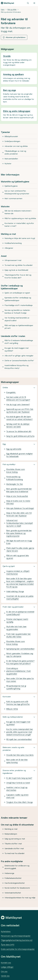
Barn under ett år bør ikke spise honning (17, 761)
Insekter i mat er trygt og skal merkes (17, 789)
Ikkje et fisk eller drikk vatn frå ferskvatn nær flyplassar (19, 514)
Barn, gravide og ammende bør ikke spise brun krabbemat (19, 490)
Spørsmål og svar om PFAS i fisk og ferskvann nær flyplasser (20, 411)
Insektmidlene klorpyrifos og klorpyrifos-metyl (16, 367)
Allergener (9, 248)
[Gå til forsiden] (7, 3)
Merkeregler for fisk (15, 484)
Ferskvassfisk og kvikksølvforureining (15, 478)
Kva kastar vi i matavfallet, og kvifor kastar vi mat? (19, 225)
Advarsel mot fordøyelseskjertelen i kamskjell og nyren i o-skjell (19, 523)
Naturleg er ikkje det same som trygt (20, 238)
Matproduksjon (11, 834)
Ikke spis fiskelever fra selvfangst (20, 508)
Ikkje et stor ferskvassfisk (17, 496)
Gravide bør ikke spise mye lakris (20, 755)
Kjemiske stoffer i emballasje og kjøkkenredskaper (18, 299)
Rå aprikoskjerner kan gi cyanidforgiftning (16, 687)
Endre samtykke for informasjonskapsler (18, 949)
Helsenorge (9, 873)
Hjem (3, 9)
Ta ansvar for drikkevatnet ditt (19, 431)
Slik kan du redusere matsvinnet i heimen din (18, 212)
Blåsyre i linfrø (12, 709)
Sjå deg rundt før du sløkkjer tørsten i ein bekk (18, 425)
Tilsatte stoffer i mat (13, 844)
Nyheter (8, 164)
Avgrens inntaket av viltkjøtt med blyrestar (18, 572)
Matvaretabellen (11, 159)
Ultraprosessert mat (13, 260)
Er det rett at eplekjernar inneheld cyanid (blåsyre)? (20, 613)
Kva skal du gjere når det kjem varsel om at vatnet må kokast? (19, 418)
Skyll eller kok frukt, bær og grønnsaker (16, 628)
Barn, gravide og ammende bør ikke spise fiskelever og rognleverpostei (19, 533)
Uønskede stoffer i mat (14, 849)
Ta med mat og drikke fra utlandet (19, 265)
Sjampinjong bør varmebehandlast (20, 649)
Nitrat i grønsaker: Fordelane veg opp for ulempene (20, 655)
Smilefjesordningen (12, 141)
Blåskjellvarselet (11, 136)
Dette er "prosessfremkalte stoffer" (19, 361)
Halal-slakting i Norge (15, 591)
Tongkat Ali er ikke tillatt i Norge (20, 802)
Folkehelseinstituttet (13, 878)
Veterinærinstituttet (13, 893)
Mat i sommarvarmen (13, 198)
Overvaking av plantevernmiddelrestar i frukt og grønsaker (19, 671)
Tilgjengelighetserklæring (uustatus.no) (17, 940)
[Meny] (34, 3)
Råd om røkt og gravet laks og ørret (18, 557)
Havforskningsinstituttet (15, 883)
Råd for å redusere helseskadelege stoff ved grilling (19, 342)
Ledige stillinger (7, 967)
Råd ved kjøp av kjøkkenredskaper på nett (19, 327)
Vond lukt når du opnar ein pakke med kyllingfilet (20, 597)
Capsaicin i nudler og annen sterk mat (17, 796)
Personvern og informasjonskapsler (16, 936)
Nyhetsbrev (6, 931)
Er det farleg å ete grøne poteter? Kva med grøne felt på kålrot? (20, 662)
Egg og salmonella (14, 449)
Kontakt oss (6, 963)
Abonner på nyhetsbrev (14, 37)
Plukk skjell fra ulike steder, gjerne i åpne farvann (20, 549)
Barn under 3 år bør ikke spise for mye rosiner (20, 680)
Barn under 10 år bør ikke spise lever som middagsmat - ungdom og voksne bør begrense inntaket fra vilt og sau (20, 583)
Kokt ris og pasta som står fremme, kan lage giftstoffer (18, 703)
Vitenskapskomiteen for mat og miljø (20, 898)
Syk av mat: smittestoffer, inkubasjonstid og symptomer (17, 192)
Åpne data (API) (8, 945)
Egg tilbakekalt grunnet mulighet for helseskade (19, 455)
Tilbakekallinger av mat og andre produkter (15, 152)
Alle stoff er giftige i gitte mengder (19, 356)
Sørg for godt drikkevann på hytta (20, 436)
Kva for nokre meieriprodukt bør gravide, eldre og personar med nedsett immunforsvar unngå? (20, 732)
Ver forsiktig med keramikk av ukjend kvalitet (17, 319)
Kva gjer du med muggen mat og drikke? (17, 349)
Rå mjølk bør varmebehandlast (19, 739)
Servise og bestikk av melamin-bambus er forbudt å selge (17, 312)
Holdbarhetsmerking (13, 243)
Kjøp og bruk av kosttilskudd (16, 270)
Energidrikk (11, 392)
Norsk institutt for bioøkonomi (17, 888)
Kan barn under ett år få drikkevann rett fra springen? (18, 398)
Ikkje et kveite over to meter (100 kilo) (18, 502)
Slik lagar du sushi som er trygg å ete (19, 542)
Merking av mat (11, 829)
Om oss (4, 971)
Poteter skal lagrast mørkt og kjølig (17, 621)
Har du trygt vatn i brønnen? (18, 405)
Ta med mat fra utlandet (14, 853)
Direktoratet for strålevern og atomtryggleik (17, 867)
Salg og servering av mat (15, 839)
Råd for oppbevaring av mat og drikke (20, 218)
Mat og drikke (12, 9)
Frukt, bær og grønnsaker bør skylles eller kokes (18, 635)
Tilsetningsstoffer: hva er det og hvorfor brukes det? (18, 276)
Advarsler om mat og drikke (16, 146)
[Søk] (28, 3)
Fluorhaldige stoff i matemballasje (19, 305)
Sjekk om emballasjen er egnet (17, 293)
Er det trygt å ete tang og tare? (19, 778)
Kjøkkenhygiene (11, 186)
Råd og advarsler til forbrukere (11, 12)
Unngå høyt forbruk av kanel (18, 783)
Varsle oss (5, 976)
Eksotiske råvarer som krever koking (16, 471)
